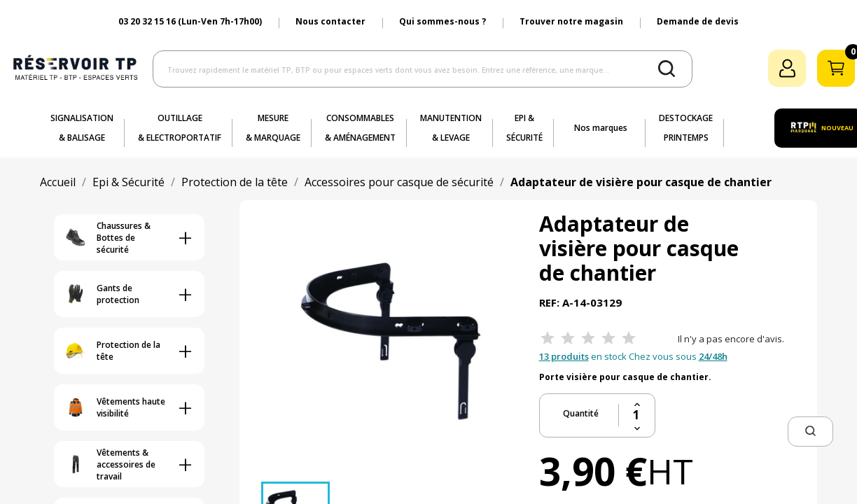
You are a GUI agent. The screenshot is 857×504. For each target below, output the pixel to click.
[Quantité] (637, 415)
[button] (810, 432)
